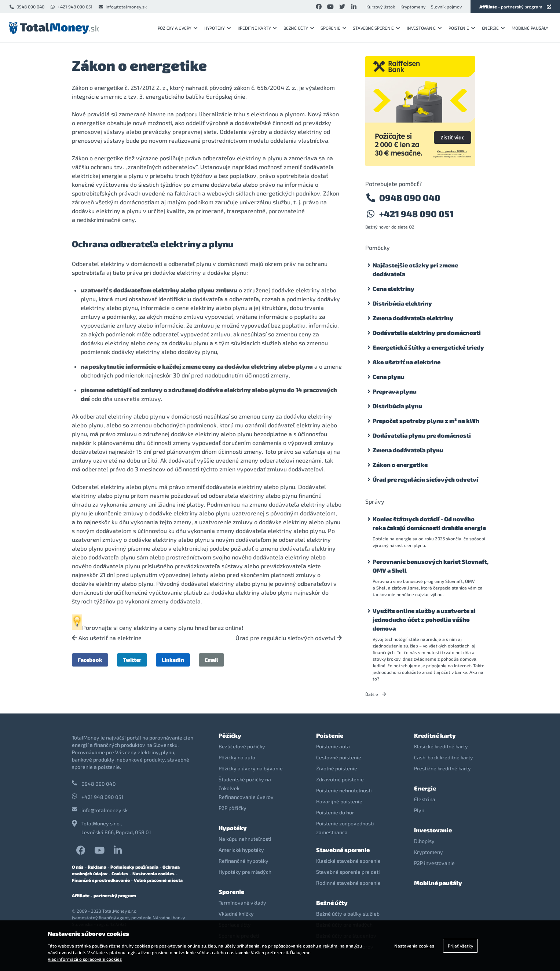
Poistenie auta (333, 746)
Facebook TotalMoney (81, 850)
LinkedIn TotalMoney (118, 850)
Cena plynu (389, 377)
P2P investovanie (434, 863)
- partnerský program (515, 7)
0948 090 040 (27, 7)
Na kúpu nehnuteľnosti (245, 839)
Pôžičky (230, 735)
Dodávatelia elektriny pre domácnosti (427, 333)
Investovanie (424, 28)
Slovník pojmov (446, 7)
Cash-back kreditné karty (444, 757)
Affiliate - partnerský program (104, 895)
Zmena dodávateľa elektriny (413, 318)
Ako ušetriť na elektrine (107, 638)
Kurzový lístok (381, 7)
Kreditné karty (257, 28)
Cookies (120, 873)
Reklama (97, 867)
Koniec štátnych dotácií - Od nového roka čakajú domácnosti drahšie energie (429, 523)
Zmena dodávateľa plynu (408, 450)
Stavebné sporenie (376, 28)
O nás (78, 867)
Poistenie (462, 28)
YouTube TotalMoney (99, 850)
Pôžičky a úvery (178, 28)
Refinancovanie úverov (246, 797)
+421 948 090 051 (71, 7)
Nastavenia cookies (153, 873)
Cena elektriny (394, 289)
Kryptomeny (413, 7)
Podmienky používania (134, 867)
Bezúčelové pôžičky (242, 746)
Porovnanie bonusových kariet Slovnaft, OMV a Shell (431, 566)
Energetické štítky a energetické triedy (428, 347)
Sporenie (333, 28)
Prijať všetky (460, 946)
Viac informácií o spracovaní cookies (85, 959)
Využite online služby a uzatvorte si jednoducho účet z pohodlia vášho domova (424, 619)
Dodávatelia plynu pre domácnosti (422, 435)
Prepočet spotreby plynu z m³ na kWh (426, 421)
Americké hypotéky (241, 850)
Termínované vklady (242, 903)
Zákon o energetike (400, 465)
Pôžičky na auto (237, 757)
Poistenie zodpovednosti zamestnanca (345, 828)
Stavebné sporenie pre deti (348, 872)
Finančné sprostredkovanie (101, 880)
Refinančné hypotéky (244, 861)
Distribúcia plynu (397, 406)
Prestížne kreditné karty (442, 768)
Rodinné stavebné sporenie (348, 883)
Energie (493, 28)
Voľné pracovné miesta (158, 880)
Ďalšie (376, 694)
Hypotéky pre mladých (245, 872)
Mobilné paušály (530, 28)
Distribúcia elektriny (402, 303)
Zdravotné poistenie (340, 779)
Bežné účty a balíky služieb (348, 914)
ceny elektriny (138, 627)
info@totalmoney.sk (122, 7)
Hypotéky (218, 28)
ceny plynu (179, 627)
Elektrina (425, 799)
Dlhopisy (424, 841)
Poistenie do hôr (335, 812)
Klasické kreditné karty (441, 746)
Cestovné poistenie (339, 757)
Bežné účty (299, 28)
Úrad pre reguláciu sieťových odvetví (289, 638)
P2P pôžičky (233, 808)
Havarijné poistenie (339, 801)
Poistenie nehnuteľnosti (344, 790)
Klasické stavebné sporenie (348, 861)
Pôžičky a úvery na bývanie (251, 768)
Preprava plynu (395, 391)
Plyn (419, 810)
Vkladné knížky (236, 914)
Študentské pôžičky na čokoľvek (245, 784)
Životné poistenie (337, 768)
